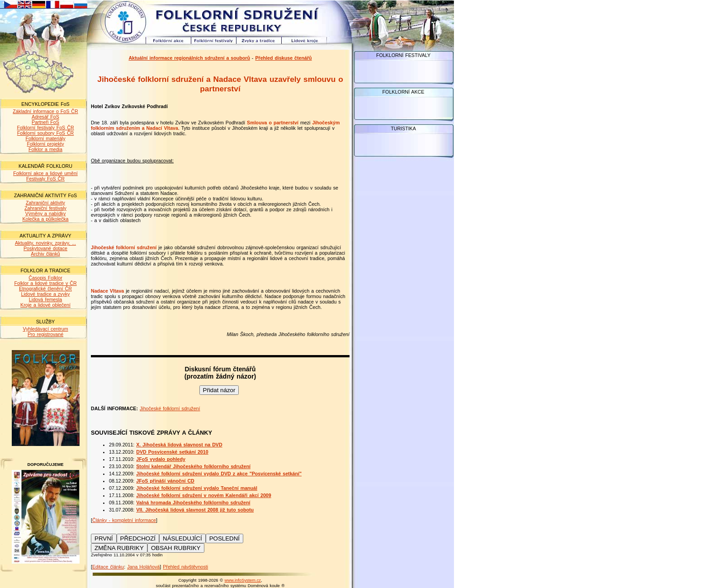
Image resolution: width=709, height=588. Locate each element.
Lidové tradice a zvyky (46, 294)
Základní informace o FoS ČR (45, 111)
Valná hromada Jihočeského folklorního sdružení (193, 503)
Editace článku (108, 567)
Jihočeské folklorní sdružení (170, 408)
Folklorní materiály (45, 138)
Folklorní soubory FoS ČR (46, 133)
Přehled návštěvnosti (185, 567)
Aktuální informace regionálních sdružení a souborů (189, 58)
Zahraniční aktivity (45, 203)
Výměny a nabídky (46, 213)
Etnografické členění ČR (45, 289)
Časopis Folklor (45, 278)
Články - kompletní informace (124, 520)
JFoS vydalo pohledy (161, 459)
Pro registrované (45, 334)
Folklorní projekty (45, 144)
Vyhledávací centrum (45, 329)
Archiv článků (45, 254)
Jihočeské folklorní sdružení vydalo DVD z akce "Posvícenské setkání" (219, 474)
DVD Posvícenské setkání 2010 (172, 452)
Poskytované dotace (45, 248)
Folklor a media (45, 149)
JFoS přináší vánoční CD (165, 481)
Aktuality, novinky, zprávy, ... (45, 243)
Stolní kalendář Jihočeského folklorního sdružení (193, 466)
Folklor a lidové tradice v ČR (45, 283)
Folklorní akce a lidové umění (45, 173)
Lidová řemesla (45, 299)
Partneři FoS (45, 122)
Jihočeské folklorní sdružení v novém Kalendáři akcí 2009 (203, 495)
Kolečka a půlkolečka (45, 219)
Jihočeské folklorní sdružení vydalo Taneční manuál (197, 488)
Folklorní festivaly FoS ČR (45, 128)
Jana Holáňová (143, 567)
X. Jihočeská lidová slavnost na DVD (179, 445)
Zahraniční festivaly (45, 208)
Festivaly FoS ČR (45, 179)
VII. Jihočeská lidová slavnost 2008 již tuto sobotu (195, 510)
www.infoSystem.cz (243, 580)
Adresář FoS (45, 117)
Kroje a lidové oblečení (45, 305)
